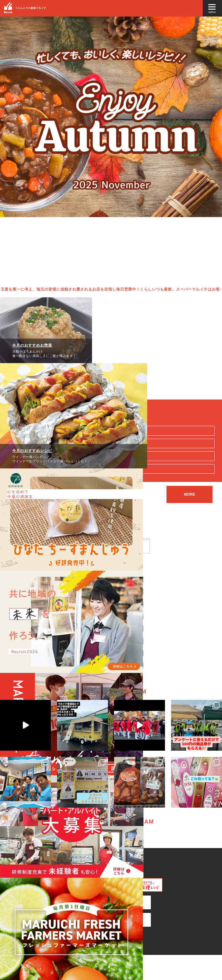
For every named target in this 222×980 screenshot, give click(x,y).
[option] (111, 150)
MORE (189, 494)
